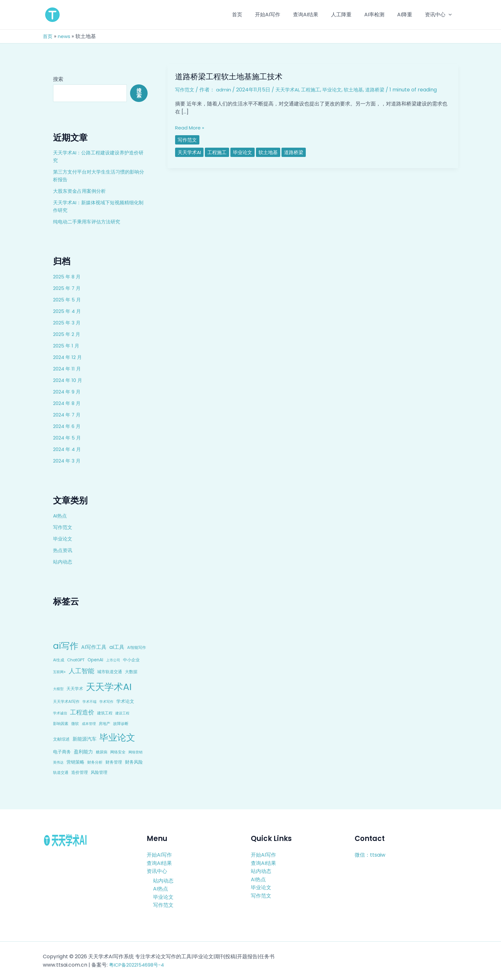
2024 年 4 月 (68, 449)
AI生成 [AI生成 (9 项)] (59, 660)
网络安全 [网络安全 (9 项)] (118, 752)
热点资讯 (63, 550)
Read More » (190, 128)
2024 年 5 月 (68, 438)
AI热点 (61, 516)
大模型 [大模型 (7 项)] (58, 689)
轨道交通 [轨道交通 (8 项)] (61, 773)
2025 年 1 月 (67, 346)
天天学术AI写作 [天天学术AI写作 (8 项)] (66, 702)
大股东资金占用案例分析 (81, 191)
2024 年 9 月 (68, 392)
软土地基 (360, 90)
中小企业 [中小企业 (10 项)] (131, 660)
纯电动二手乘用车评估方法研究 (89, 222)
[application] (450, 15)
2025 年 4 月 (68, 311)
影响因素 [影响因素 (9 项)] (61, 723)
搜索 (58, 79)
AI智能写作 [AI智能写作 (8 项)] (137, 648)
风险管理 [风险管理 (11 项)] (99, 772)
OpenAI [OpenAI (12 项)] (95, 660)
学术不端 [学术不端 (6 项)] (89, 702)
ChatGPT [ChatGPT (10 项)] (76, 660)
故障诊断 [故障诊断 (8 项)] (121, 724)
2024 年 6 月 (68, 426)
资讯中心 (157, 871)
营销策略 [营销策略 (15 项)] (75, 762)
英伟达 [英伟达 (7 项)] (58, 762)
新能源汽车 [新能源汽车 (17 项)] (85, 739)
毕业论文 (63, 539)
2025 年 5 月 (68, 300)
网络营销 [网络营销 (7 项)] (135, 752)
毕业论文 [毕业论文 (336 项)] (117, 737)
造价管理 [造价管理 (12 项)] (80, 772)
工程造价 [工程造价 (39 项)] (82, 712)
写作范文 (63, 527)
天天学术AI (290, 90)
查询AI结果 (159, 863)
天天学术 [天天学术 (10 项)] (75, 689)
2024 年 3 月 (68, 461)
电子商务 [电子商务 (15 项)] (62, 752)
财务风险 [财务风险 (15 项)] (134, 762)
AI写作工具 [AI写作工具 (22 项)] (94, 647)
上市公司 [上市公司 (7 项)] (113, 660)
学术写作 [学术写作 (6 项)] (106, 702)
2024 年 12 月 (69, 357)
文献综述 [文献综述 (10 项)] (61, 739)
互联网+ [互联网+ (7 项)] (59, 672)
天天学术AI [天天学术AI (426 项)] (109, 687)
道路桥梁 (383, 90)
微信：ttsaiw (370, 855)
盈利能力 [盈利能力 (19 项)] (83, 752)
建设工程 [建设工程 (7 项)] (122, 713)
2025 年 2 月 (68, 334)
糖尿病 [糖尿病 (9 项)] (102, 752)
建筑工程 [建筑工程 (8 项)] (105, 713)
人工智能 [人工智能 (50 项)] (81, 671)
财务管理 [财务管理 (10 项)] (114, 762)
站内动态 (63, 562)
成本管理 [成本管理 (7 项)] (89, 724)
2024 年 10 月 (69, 380)
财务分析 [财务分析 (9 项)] (95, 762)
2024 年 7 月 (68, 415)
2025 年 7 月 (68, 288)
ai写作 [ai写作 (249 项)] (66, 646)
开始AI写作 (159, 855)
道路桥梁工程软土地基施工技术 (233, 76)
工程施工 (315, 90)
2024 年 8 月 (68, 403)
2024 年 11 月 (68, 369)
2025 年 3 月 (68, 323)
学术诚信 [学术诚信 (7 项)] (60, 713)
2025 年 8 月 (68, 277)
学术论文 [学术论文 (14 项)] (125, 701)
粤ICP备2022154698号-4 (139, 965)
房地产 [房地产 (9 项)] (104, 723)
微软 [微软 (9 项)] (75, 723)
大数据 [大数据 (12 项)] (131, 672)
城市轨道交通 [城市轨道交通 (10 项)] (110, 672)
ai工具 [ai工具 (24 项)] (117, 647)
